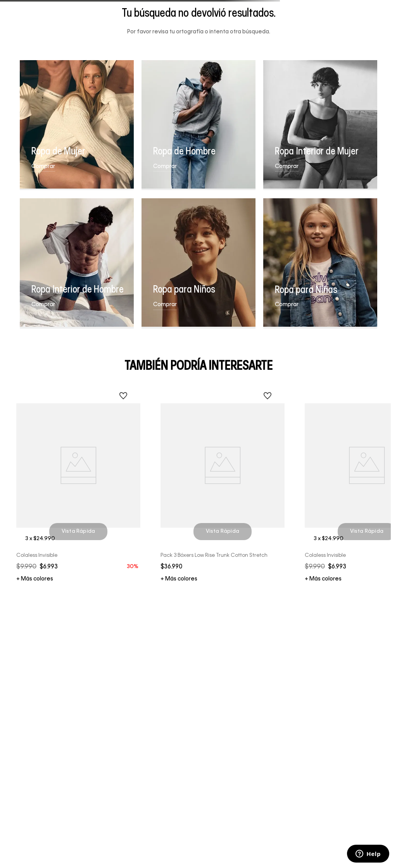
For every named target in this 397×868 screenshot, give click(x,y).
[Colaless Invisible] (79, 483)
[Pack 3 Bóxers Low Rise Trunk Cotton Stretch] (223, 483)
